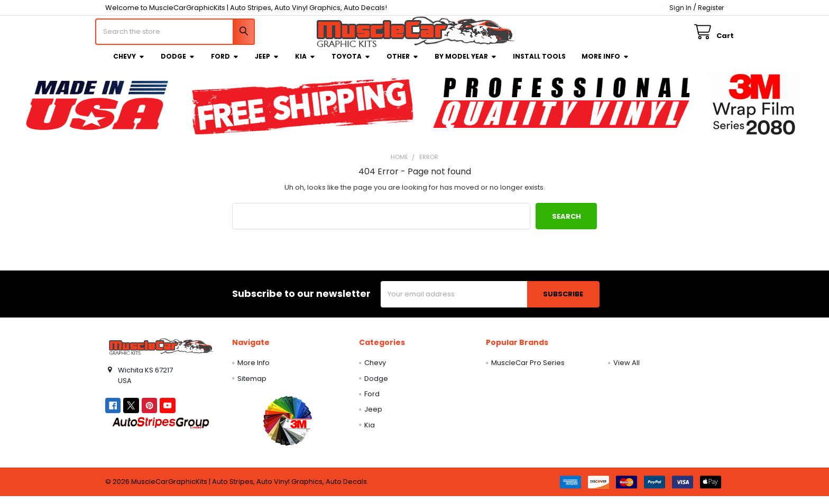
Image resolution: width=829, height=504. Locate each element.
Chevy (129, 64)
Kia (305, 64)
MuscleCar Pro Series (528, 370)
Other (403, 64)
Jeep (267, 64)
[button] (287, 428)
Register (711, 8)
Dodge (178, 64)
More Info (605, 64)
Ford (225, 64)
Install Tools (539, 64)
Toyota (351, 64)
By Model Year (466, 64)
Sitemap (252, 386)
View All (627, 370)
